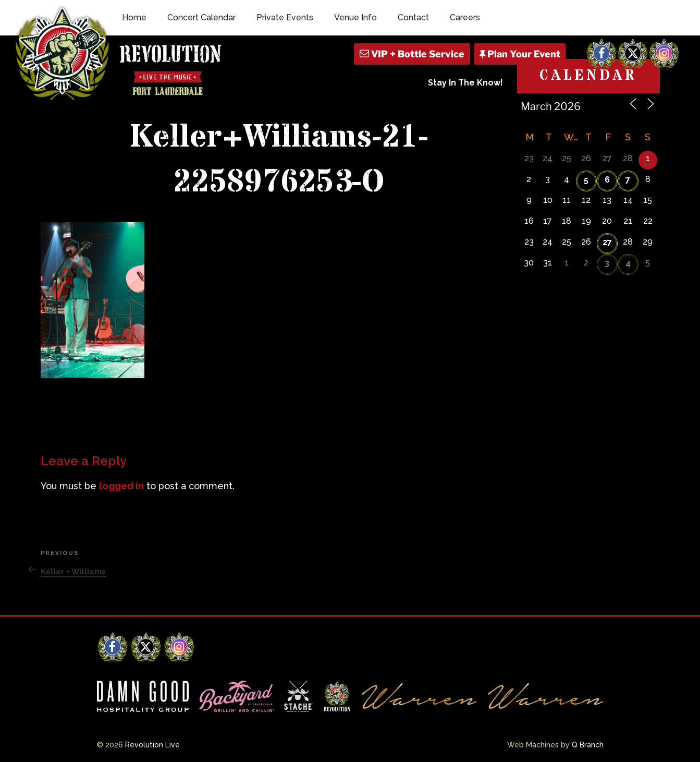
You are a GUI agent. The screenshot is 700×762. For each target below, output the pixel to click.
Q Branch (588, 745)
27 (607, 242)
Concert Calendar (201, 17)
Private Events (285, 17)
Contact (413, 17)
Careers (465, 17)
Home (134, 17)
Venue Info (355, 17)
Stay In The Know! (465, 83)
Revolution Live (152, 745)
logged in (121, 486)
